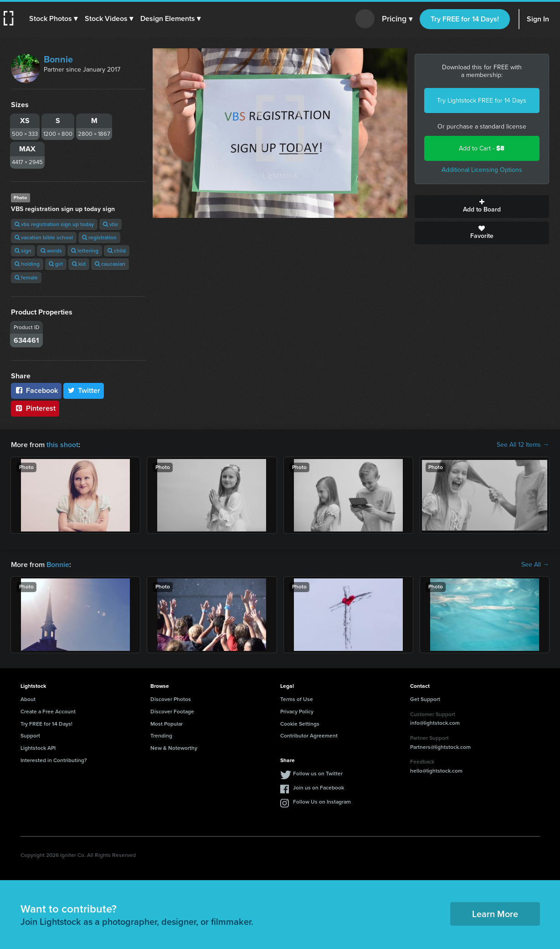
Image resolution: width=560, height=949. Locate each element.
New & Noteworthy (174, 748)
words (51, 251)
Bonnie (58, 59)
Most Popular (167, 724)
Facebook (36, 390)
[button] (53, 19)
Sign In (538, 19)
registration (99, 237)
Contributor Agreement (309, 736)
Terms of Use (297, 699)
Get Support (425, 699)
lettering (85, 251)
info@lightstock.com (435, 723)
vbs (110, 224)
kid (79, 264)
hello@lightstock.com (436, 771)
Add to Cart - (482, 148)
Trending (161, 736)
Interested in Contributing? (54, 760)
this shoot (62, 445)
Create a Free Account (48, 712)
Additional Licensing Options (482, 170)
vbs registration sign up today (54, 224)
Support (30, 736)
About (28, 699)
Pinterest (35, 408)
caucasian (110, 264)
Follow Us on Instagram (322, 802)
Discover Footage (172, 712)
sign (23, 251)
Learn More (495, 914)
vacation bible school (44, 237)
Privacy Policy (297, 712)
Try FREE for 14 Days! (465, 19)
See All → (535, 565)
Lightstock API (38, 748)
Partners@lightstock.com (440, 747)
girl (56, 264)
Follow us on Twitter (318, 774)
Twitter (84, 390)
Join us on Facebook (319, 788)
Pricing (397, 19)
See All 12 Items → (523, 445)
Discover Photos (171, 699)
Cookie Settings (300, 724)
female (26, 278)
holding (27, 264)
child (117, 251)
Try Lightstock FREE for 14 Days (482, 101)
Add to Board (482, 206)
